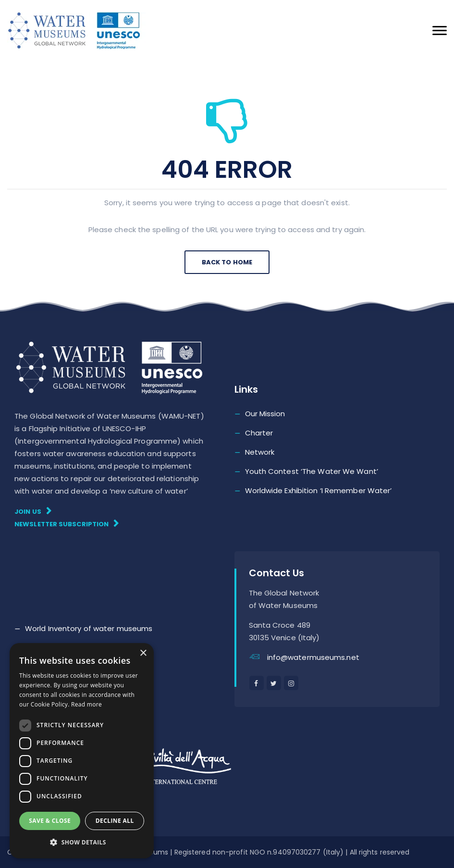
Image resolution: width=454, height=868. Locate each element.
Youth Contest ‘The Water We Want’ (312, 471)
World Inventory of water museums (89, 628)
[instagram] (291, 683)
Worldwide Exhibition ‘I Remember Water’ (319, 490)
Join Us (33, 511)
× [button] (143, 653)
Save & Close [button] (50, 821)
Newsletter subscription (67, 524)
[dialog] (82, 751)
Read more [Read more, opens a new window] (86, 704)
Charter (259, 433)
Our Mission (265, 414)
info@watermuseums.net (313, 657)
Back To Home (227, 262)
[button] (82, 843)
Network (260, 452)
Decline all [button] (115, 821)
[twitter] (274, 683)
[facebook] (257, 683)
